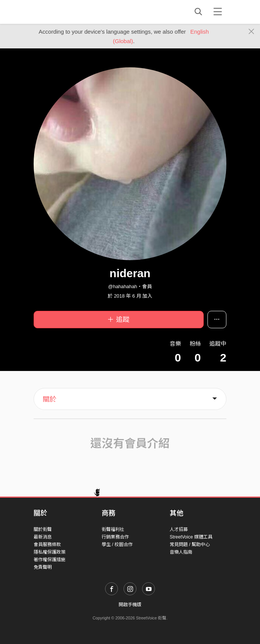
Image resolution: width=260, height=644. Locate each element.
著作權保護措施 (50, 560)
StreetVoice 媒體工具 (191, 537)
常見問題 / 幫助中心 (190, 545)
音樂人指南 (181, 552)
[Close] (251, 32)
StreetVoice (65, 12)
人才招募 (179, 529)
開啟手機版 (130, 605)
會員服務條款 (47, 545)
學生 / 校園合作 (117, 545)
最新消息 (43, 537)
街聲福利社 (113, 529)
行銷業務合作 (115, 537)
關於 (50, 399)
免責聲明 (43, 567)
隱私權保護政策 (50, 552)
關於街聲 (43, 529)
